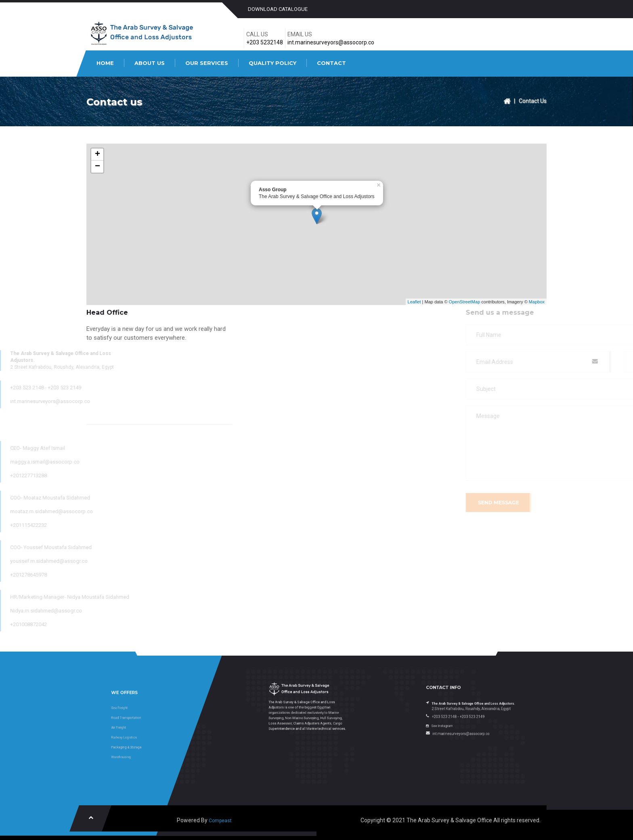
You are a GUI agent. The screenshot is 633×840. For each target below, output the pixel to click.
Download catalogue (278, 9)
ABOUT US (150, 63)
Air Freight (139, 727)
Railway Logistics (141, 732)
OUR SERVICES (207, 63)
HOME (105, 63)
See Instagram (458, 719)
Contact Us (533, 101)
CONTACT (331, 63)
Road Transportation (143, 722)
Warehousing (140, 742)
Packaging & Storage (143, 737)
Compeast (220, 821)
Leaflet (414, 302)
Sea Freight (139, 717)
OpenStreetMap (465, 302)
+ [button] (97, 155)
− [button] (97, 167)
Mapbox (537, 302)
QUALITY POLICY (272, 63)
